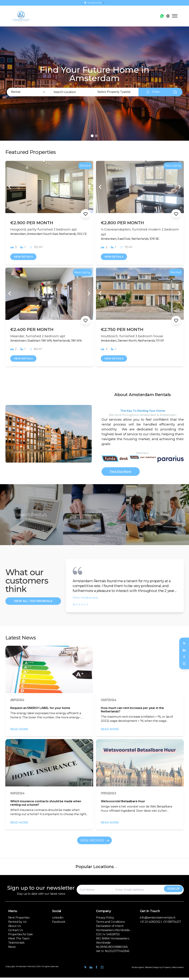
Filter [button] (153, 92)
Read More (19, 732)
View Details (25, 257)
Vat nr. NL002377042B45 (113, 953)
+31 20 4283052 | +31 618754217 (160, 924)
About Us (14, 928)
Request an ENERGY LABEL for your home (40, 710)
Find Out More (121, 473)
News (12, 949)
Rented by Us (17, 924)
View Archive (94, 843)
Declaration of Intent (110, 928)
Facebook (59, 924)
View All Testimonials (33, 603)
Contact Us (16, 933)
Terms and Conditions (110, 924)
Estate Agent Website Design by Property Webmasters (158, 970)
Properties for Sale (20, 937)
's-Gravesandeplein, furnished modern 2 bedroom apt (140, 232)
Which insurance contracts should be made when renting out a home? (46, 805)
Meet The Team (19, 941)
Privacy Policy (105, 920)
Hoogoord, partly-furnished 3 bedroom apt (44, 229)
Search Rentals (31, 517)
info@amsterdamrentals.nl (158, 920)
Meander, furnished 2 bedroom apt (38, 337)
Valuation (94, 517)
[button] (74, 607)
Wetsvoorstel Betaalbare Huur (123, 804)
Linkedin (58, 920)
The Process (157, 517)
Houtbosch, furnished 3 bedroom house (132, 337)
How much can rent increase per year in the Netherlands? (132, 712)
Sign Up (171, 892)
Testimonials (16, 945)
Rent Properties (19, 920)
